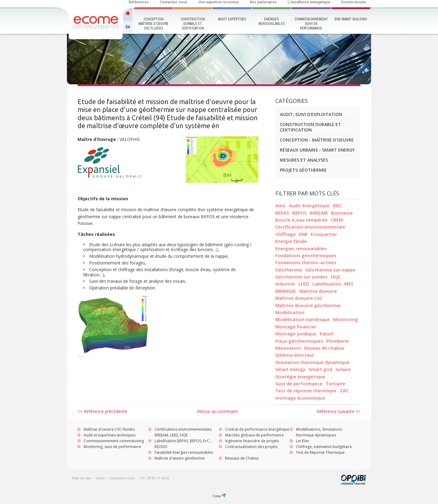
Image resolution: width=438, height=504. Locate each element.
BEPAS (282, 213)
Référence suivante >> (339, 411)
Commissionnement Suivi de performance (311, 24)
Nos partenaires (263, 2)
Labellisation (327, 284)
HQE (336, 277)
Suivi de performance (299, 383)
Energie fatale (291, 241)
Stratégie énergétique (300, 376)
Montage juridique (296, 334)
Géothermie (289, 270)
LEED (304, 284)
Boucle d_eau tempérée (301, 220)
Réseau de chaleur (324, 348)
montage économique (300, 398)
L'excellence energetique (309, 2)
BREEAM (319, 213)
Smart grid (320, 369)
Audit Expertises (232, 19)
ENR (303, 234)
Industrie (285, 284)
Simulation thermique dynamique (312, 362)
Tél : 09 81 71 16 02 (155, 478)
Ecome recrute (354, 2)
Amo (280, 205)
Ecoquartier (324, 234)
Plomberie (338, 341)
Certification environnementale (310, 227)
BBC (337, 205)
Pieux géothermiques (299, 341)
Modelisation (290, 312)
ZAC (344, 390)
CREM (337, 220)
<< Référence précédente (102, 411)
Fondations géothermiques (306, 255)
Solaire (343, 369)
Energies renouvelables (271, 21)
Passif (327, 334)
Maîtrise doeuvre (318, 291)
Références (139, 2)
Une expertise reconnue (219, 2)
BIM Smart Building (351, 19)
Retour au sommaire (217, 411)
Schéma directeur (295, 355)
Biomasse (342, 213)
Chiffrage (285, 234)
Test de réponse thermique (306, 390)
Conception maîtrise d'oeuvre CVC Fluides (153, 24)
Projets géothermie (303, 170)
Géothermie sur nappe (330, 270)
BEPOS (299, 213)
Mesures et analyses (304, 160)
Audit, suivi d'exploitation (311, 114)
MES (349, 284)
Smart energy (290, 369)
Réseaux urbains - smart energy (317, 150)
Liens (100, 478)
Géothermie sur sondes (301, 277)
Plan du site (82, 478)
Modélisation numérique (302, 319)
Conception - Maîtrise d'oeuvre (317, 140)
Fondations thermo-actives (306, 262)
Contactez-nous (174, 2)
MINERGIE (286, 291)
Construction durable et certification (193, 24)
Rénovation (288, 348)
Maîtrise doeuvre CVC (299, 298)
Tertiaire (335, 383)
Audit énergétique (309, 205)
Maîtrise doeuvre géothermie (308, 305)
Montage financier (296, 327)
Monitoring (346, 319)
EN (128, 27)
